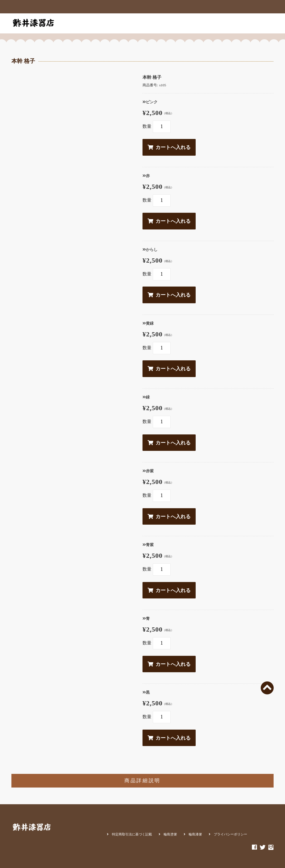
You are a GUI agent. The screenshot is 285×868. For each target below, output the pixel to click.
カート (264, 23)
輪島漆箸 (195, 834)
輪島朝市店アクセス (210, 23)
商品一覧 (108, 23)
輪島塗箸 (170, 834)
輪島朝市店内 (174, 23)
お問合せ (243, 23)
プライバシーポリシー (230, 834)
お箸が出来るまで (139, 23)
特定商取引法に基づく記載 (132, 834)
